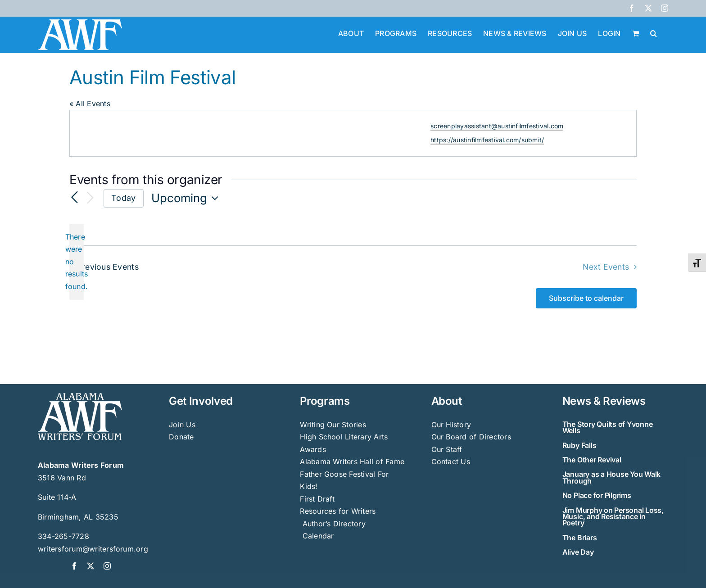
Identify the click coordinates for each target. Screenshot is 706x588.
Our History (451, 425)
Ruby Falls (579, 445)
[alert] (77, 262)
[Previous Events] (75, 198)
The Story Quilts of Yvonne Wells (608, 427)
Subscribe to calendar (586, 298)
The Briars (580, 538)
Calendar (318, 536)
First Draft (317, 499)
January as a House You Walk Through (612, 477)
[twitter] (91, 566)
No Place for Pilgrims (597, 495)
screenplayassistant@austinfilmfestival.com (497, 126)
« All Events (90, 104)
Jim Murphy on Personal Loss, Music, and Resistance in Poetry (613, 517)
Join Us (182, 425)
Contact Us (451, 461)
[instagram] (107, 566)
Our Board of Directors (471, 437)
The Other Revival (592, 460)
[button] (654, 32)
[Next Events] (90, 198)
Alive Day (578, 552)
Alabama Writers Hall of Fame (352, 461)
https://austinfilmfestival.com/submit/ (487, 140)
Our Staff (447, 449)
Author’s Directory (333, 524)
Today (123, 198)
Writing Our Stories (333, 425)
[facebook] (74, 566)
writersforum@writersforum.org (93, 549)
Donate (181, 437)
